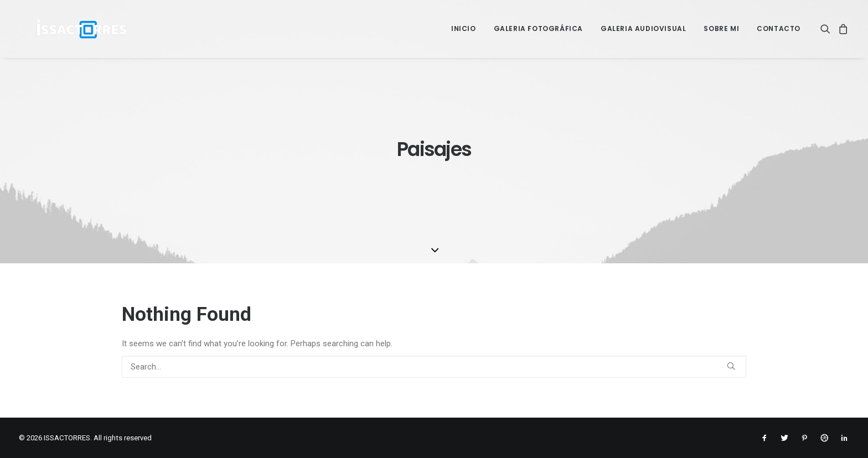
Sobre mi (721, 28)
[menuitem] (464, 29)
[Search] (434, 367)
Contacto (779, 28)
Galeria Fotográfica (538, 28)
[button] (827, 29)
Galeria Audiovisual (643, 28)
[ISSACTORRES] (65, 29)
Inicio (464, 28)
